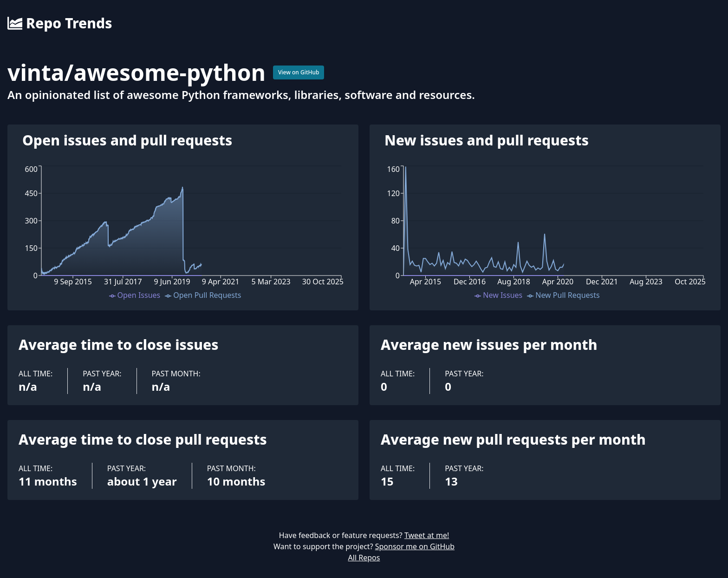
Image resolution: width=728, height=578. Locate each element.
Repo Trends (60, 23)
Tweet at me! (427, 535)
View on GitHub (299, 72)
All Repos (364, 558)
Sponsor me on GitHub (415, 546)
